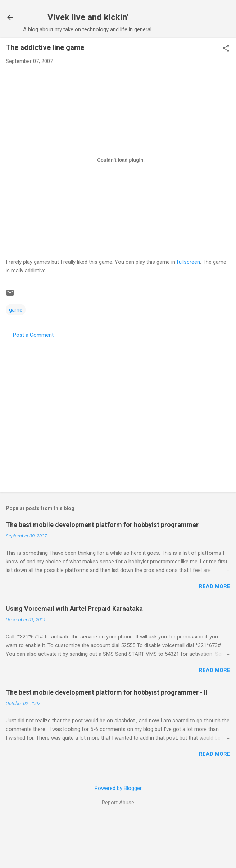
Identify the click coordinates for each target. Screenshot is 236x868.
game (16, 310)
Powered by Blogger (118, 788)
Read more (215, 586)
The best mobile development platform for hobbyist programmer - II (107, 692)
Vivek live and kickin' (88, 17)
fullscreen (188, 262)
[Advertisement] (67, 413)
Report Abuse (118, 803)
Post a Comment (33, 335)
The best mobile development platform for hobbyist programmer (102, 525)
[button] (226, 49)
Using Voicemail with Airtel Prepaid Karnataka (74, 608)
